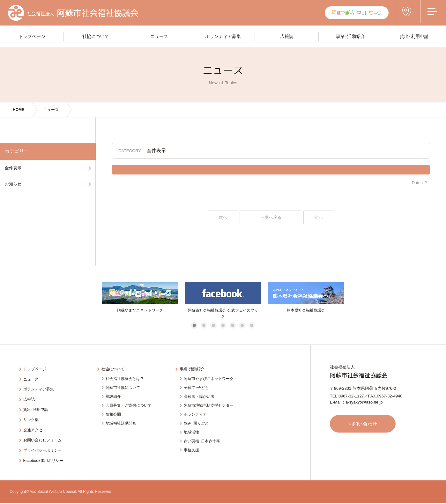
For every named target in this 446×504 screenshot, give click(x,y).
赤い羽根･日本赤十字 (202, 441)
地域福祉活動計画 (121, 423)
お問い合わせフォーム (44, 435)
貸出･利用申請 (37, 407)
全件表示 (13, 168)
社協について (114, 370)
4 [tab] (223, 326)
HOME (19, 110)
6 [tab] (242, 326)
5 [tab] (232, 326)
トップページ (36, 370)
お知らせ (13, 184)
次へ (223, 218)
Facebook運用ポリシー (45, 453)
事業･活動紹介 (193, 370)
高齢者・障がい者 (199, 397)
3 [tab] (213, 326)
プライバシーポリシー (44, 444)
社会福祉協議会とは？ (125, 379)
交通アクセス (36, 425)
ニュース (51, 110)
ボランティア (195, 414)
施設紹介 (113, 397)
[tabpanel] (140, 301)
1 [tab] (194, 326)
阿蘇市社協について (123, 388)
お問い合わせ (365, 424)
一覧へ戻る (271, 218)
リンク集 (32, 416)
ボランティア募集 (40, 388)
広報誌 (30, 397)
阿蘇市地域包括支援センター (209, 405)
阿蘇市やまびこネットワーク (209, 379)
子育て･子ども (196, 388)
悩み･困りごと (196, 423)
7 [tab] (252, 326)
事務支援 (191, 450)
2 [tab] (204, 326)
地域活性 (191, 432)
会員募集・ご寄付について (129, 405)
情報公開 (113, 414)
